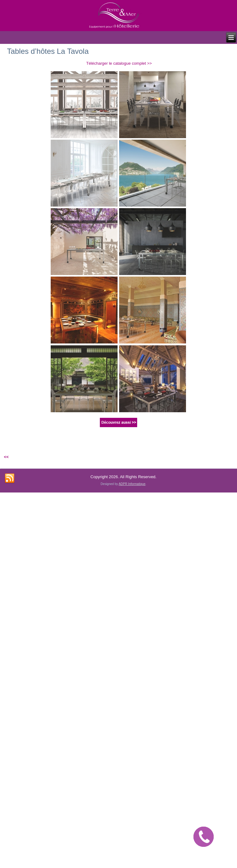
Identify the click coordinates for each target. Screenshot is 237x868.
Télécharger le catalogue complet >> (119, 63)
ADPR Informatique (132, 484)
